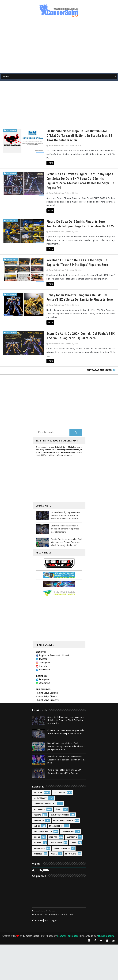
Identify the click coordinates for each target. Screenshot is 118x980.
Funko (73, 820)
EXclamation (11, 130)
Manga (37, 803)
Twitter (42, 636)
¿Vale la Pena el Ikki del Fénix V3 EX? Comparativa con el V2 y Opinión (64, 749)
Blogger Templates (68, 913)
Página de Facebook (48, 633)
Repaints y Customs (60, 792)
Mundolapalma (106, 913)
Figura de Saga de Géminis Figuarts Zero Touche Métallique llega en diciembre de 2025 (72, 212)
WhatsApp (43, 660)
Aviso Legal (51, 898)
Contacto (37, 898)
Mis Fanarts (39, 826)
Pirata (54, 831)
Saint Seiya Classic (47, 674)
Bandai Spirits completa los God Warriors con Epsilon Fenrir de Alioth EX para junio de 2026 (66, 520)
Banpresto (72, 815)
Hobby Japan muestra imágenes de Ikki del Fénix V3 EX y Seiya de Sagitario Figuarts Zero (74, 282)
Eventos (53, 815)
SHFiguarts (71, 831)
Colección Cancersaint (45, 781)
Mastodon (43, 647)
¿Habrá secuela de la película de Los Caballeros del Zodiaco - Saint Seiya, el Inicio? (66, 737)
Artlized (38, 831)
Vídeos (58, 787)
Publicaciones (56, 803)
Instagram (43, 640)
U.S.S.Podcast (40, 776)
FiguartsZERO (12, 209)
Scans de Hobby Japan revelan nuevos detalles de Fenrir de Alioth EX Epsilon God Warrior (66, 493)
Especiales (39, 798)
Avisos (37, 815)
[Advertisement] (45, 103)
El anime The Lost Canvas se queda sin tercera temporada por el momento (65, 506)
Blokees (38, 820)
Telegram (43, 657)
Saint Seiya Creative (48, 677)
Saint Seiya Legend (48, 670)
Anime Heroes (68, 809)
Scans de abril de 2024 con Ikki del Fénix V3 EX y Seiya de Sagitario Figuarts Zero (73, 317)
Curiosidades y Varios (63, 798)
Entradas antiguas (99, 347)
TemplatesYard (31, 913)
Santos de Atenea (61, 826)
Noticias (38, 770)
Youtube (42, 643)
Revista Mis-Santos (43, 809)
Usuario (66, 633)
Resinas (37, 792)
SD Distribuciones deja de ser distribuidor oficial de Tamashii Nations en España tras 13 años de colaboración (75, 135)
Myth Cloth (39, 787)
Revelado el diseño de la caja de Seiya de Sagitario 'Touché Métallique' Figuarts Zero (75, 247)
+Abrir (41, 159)
